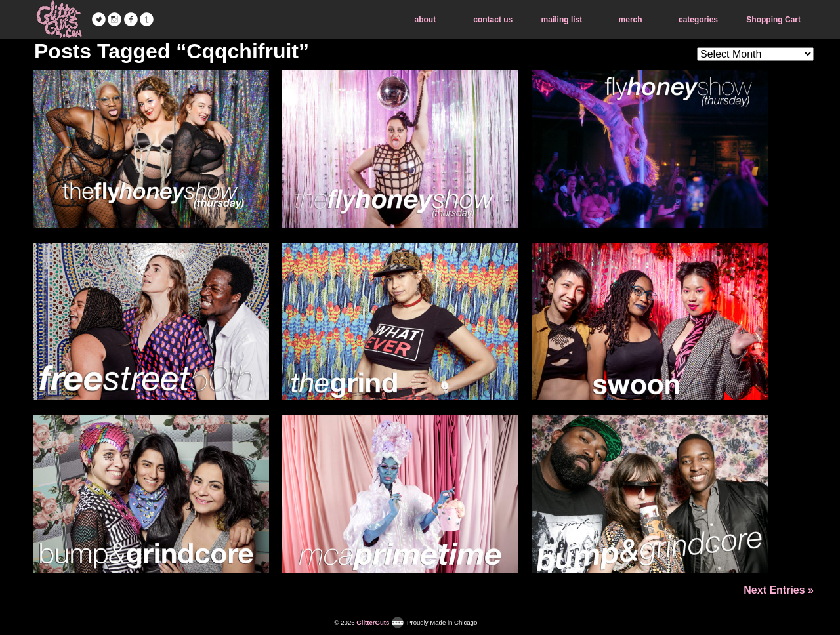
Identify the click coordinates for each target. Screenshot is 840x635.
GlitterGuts (59, 20)
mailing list (562, 20)
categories (698, 20)
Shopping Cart (773, 20)
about (426, 20)
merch (631, 20)
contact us (493, 20)
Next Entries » (779, 590)
